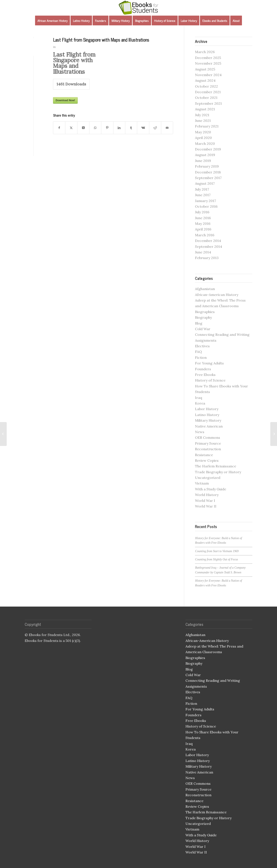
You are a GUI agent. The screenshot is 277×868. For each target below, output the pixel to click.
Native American (209, 426)
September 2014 (209, 246)
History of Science (210, 380)
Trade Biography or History (218, 472)
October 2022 (206, 86)
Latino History (207, 415)
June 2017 (203, 195)
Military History (208, 420)
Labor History (207, 409)
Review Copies (207, 460)
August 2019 (205, 155)
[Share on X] (71, 128)
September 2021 (208, 103)
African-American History (217, 295)
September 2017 (208, 178)
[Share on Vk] (143, 128)
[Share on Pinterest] (107, 128)
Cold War (203, 329)
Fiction (201, 357)
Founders (203, 369)
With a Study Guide (211, 489)
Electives (202, 346)
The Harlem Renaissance (216, 466)
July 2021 (202, 115)
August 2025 (205, 69)
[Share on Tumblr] (131, 128)
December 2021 (208, 92)
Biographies (205, 312)
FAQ (198, 352)
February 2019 (207, 166)
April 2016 (203, 229)
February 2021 (207, 126)
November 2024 (208, 75)
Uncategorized (208, 478)
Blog (199, 323)
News (200, 432)
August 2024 (205, 80)
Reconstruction (208, 449)
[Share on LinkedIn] (119, 128)
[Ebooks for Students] (138, 8)
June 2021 (203, 121)
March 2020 (205, 144)
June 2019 (203, 161)
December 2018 (208, 172)
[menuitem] (52, 21)
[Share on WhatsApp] (95, 128)
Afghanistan (205, 289)
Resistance (204, 455)
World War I (205, 501)
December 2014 (208, 241)
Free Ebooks (205, 375)
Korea (200, 403)
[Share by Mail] (167, 128)
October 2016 (206, 206)
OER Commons (208, 437)
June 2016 (203, 218)
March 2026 (205, 52)
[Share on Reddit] (155, 128)
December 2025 (208, 58)
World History (207, 495)
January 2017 (205, 201)
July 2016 (202, 212)
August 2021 (205, 109)
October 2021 (206, 98)
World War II (206, 506)
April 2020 (203, 138)
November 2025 (208, 63)
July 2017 (202, 189)
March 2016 (205, 235)
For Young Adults (209, 363)
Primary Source (208, 443)
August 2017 (205, 183)
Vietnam (202, 483)
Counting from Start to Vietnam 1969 (217, 551)
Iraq (199, 398)
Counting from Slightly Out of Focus (217, 559)
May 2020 (203, 132)
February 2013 (207, 258)
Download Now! (65, 100)
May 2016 (203, 224)
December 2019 (208, 149)
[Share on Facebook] (59, 128)
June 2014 (203, 252)
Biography (203, 317)
